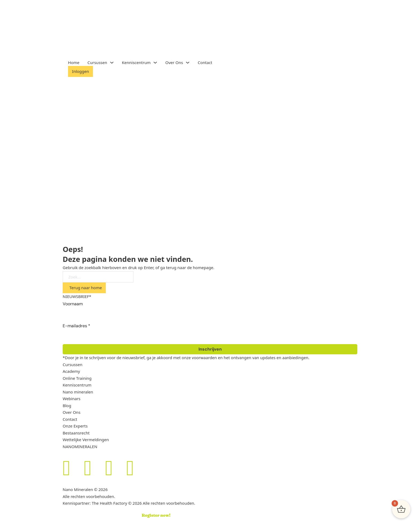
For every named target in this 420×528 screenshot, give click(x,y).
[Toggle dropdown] (112, 63)
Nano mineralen (78, 392)
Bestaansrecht (76, 433)
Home (74, 62)
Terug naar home (86, 288)
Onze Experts (75, 426)
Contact (205, 62)
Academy (71, 371)
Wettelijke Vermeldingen (86, 440)
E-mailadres (76, 326)
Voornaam (73, 304)
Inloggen (80, 71)
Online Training (77, 378)
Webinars (72, 399)
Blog (67, 406)
